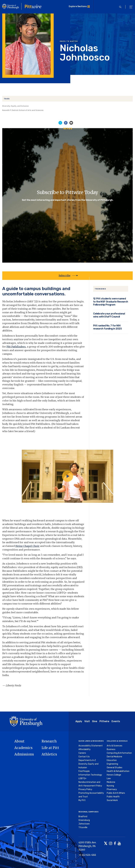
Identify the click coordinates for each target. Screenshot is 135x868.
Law (109, 778)
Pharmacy (112, 789)
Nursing (110, 786)
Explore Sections (78, 6)
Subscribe (65, 275)
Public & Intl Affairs (116, 793)
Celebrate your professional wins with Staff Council (109, 315)
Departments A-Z (87, 760)
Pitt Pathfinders (16, 347)
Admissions (24, 754)
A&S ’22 (32, 301)
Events (116, 721)
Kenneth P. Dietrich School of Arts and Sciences (23, 110)
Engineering (112, 764)
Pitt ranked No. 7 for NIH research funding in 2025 (107, 327)
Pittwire (104, 721)
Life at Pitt (50, 748)
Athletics (49, 754)
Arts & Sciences (115, 746)
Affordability (85, 749)
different (72, 327)
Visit (87, 721)
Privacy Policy (85, 789)
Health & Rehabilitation (118, 771)
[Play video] (67, 476)
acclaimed (9, 546)
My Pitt (82, 800)
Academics (23, 748)
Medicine (111, 782)
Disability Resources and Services (48, 323)
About (19, 741)
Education (112, 760)
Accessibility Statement (91, 746)
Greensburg (84, 820)
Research (49, 741)
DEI (5, 585)
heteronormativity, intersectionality (34, 320)
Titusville (83, 827)
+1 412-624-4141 (87, 855)
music (11, 531)
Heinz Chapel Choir (27, 546)
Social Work (112, 800)
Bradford (83, 817)
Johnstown (84, 824)
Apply (79, 721)
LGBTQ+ (82, 778)
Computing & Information (119, 753)
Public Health (113, 797)
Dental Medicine (114, 757)
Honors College (114, 775)
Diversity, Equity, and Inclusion (15, 106)
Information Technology (90, 775)
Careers (82, 753)
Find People (84, 771)
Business (111, 749)
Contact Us (84, 757)
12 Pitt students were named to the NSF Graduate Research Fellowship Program (111, 302)
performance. (32, 550)
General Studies (115, 768)
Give (95, 721)
